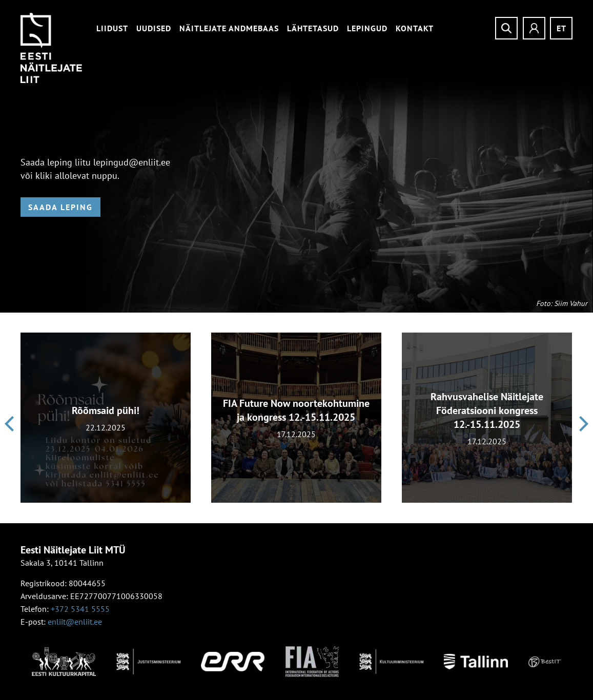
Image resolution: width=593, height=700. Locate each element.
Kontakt (415, 28)
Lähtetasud (313, 28)
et (561, 28)
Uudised (154, 28)
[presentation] (9, 424)
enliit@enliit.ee (75, 622)
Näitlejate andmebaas (229, 28)
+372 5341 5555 (80, 609)
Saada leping (60, 207)
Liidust (112, 28)
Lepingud (367, 28)
